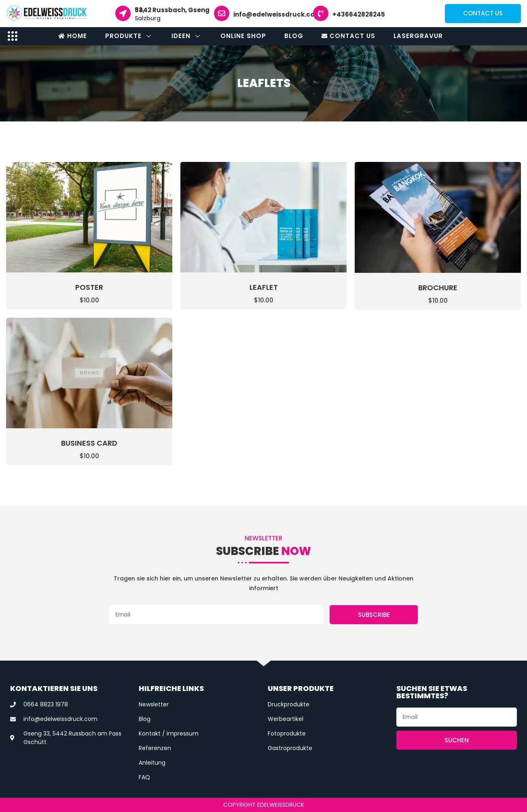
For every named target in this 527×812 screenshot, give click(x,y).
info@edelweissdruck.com (277, 14)
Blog (294, 36)
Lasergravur (418, 36)
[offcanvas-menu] (13, 36)
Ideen (187, 36)
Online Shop (243, 36)
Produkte (129, 36)
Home (73, 36)
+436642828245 (359, 14)
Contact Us (348, 36)
